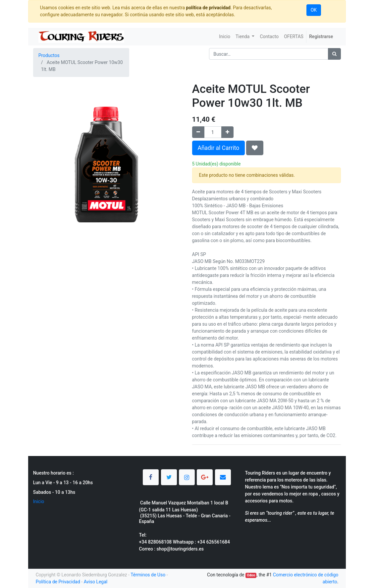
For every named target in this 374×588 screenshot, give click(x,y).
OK (314, 10)
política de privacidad (208, 8)
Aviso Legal (96, 582)
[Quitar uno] (198, 132)
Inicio (39, 501)
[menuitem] (225, 37)
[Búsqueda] (334, 54)
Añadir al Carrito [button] (219, 148)
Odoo (251, 575)
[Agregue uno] (227, 132)
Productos (49, 55)
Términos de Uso (148, 575)
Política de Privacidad (58, 582)
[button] (255, 148)
